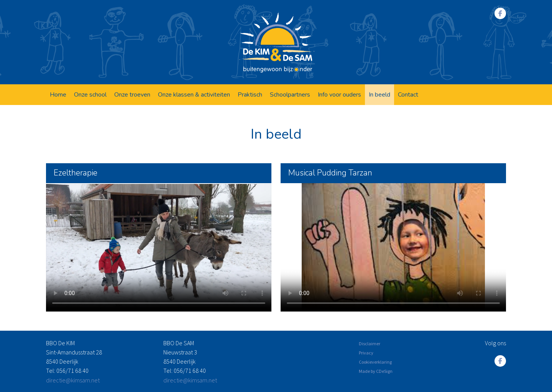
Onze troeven (132, 95)
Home (58, 95)
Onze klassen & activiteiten (194, 95)
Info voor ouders (339, 95)
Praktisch (250, 95)
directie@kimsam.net (73, 380)
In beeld (379, 95)
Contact (408, 95)
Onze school (90, 95)
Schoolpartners (290, 95)
